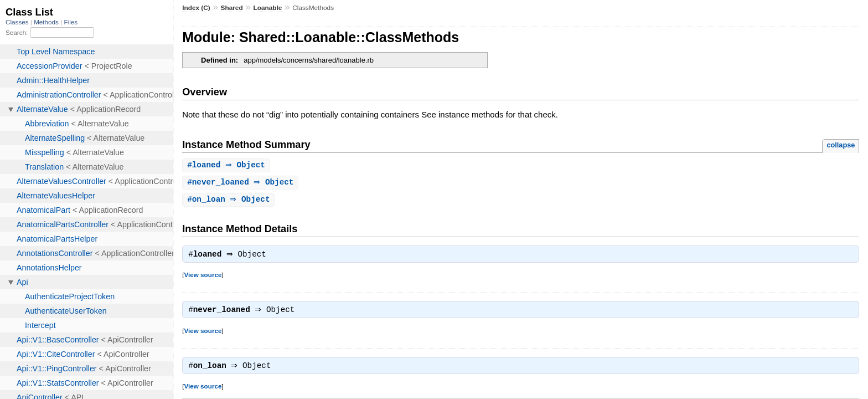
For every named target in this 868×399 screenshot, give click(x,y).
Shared (232, 8)
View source (203, 277)
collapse (841, 145)
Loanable (267, 8)
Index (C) (196, 8)
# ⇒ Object (228, 165)
